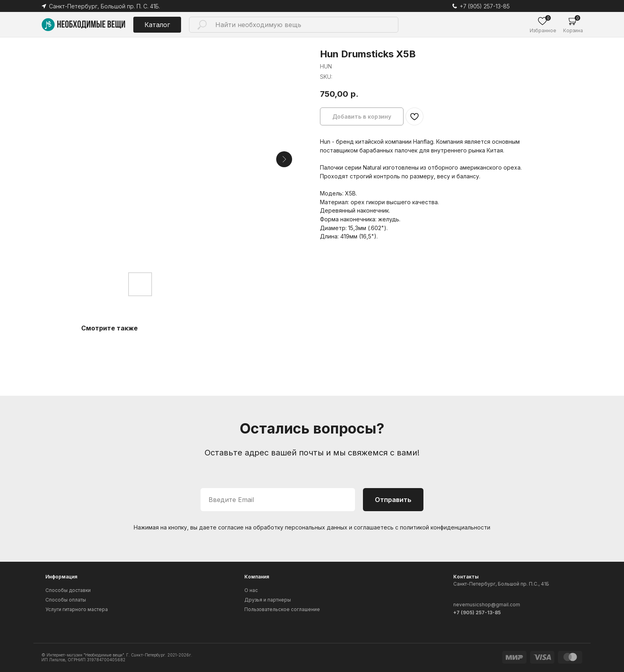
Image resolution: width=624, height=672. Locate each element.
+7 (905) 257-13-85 (485, 6)
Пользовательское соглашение (282, 609)
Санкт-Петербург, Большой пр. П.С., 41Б (501, 584)
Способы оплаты (66, 600)
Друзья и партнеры (268, 600)
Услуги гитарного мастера (77, 609)
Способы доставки (68, 590)
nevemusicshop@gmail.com (487, 605)
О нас (251, 590)
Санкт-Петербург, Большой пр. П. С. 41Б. (104, 6)
